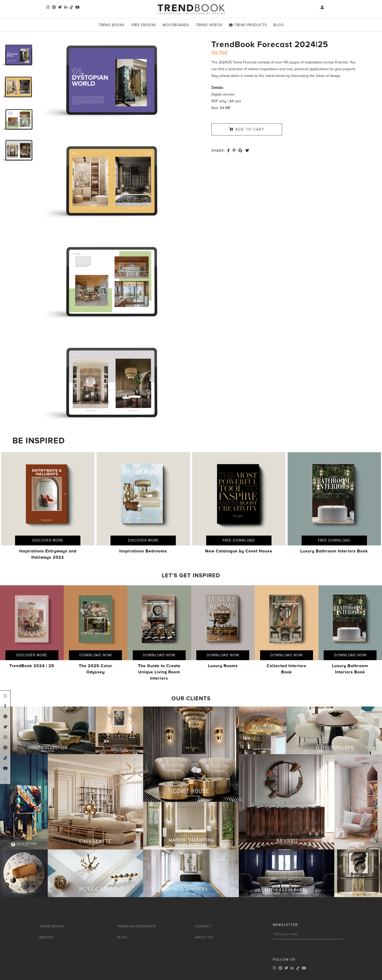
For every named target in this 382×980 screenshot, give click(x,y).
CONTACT (203, 926)
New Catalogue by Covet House (239, 551)
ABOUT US (204, 937)
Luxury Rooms (223, 666)
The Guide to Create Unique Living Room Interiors (159, 672)
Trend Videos (209, 25)
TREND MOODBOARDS (137, 926)
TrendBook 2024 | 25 (32, 666)
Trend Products (248, 25)
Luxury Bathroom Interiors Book (334, 551)
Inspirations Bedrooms (143, 551)
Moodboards (176, 25)
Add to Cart (247, 129)
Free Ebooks (144, 25)
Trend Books (112, 25)
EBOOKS (47, 937)
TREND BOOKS (52, 926)
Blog (278, 25)
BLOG (122, 937)
